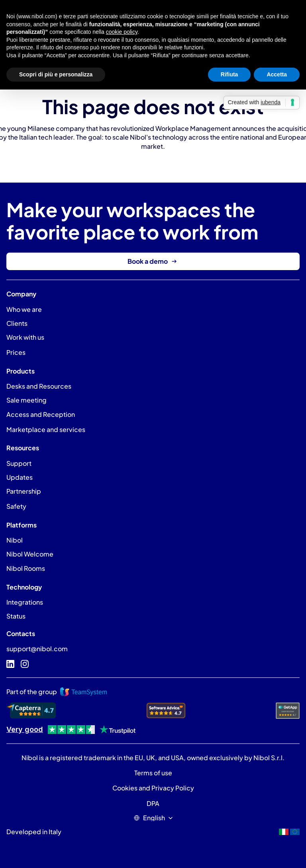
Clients (17, 323)
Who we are (24, 309)
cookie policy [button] (122, 32)
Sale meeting (26, 400)
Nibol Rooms (26, 568)
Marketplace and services (46, 429)
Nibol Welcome (30, 554)
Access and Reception (41, 414)
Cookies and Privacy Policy (153, 788)
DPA (153, 803)
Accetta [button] (277, 74)
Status (16, 616)
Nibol (15, 540)
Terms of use (153, 773)
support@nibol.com (37, 649)
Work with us (25, 337)
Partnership (24, 491)
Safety (16, 506)
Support (19, 463)
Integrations (25, 602)
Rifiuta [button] (229, 74)
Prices (16, 352)
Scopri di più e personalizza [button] (56, 74)
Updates (20, 477)
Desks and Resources (39, 386)
